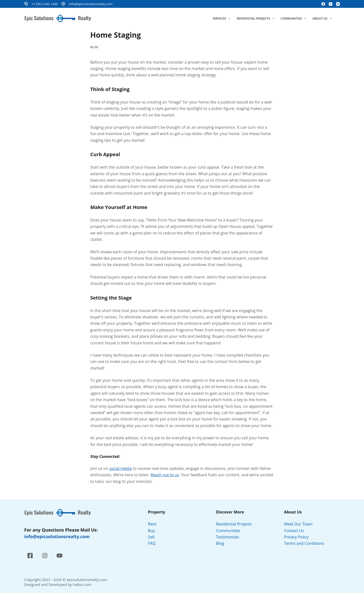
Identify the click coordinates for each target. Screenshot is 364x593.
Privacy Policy (297, 537)
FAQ (152, 543)
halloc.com (82, 584)
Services (223, 19)
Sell (151, 537)
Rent (152, 524)
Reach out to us (165, 475)
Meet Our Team (298, 524)
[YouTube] (338, 4)
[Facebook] (323, 4)
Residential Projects (256, 19)
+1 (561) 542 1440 (45, 4)
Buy (151, 531)
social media (120, 468)
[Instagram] (331, 4)
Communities (294, 19)
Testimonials (227, 537)
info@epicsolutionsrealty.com (91, 4)
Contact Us (294, 531)
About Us (323, 19)
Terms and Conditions (305, 543)
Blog (94, 47)
